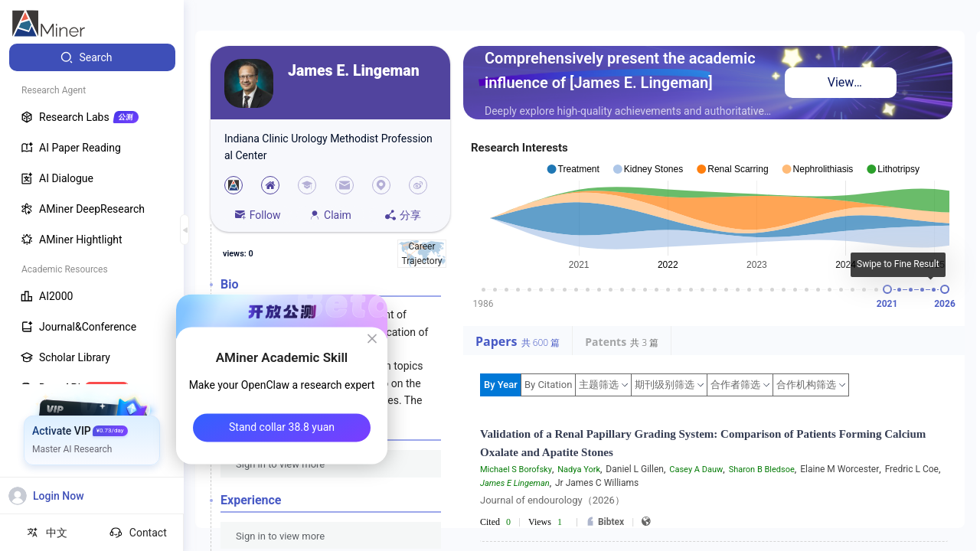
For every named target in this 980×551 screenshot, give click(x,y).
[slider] (887, 289)
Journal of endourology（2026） (552, 500)
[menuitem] (92, 57)
